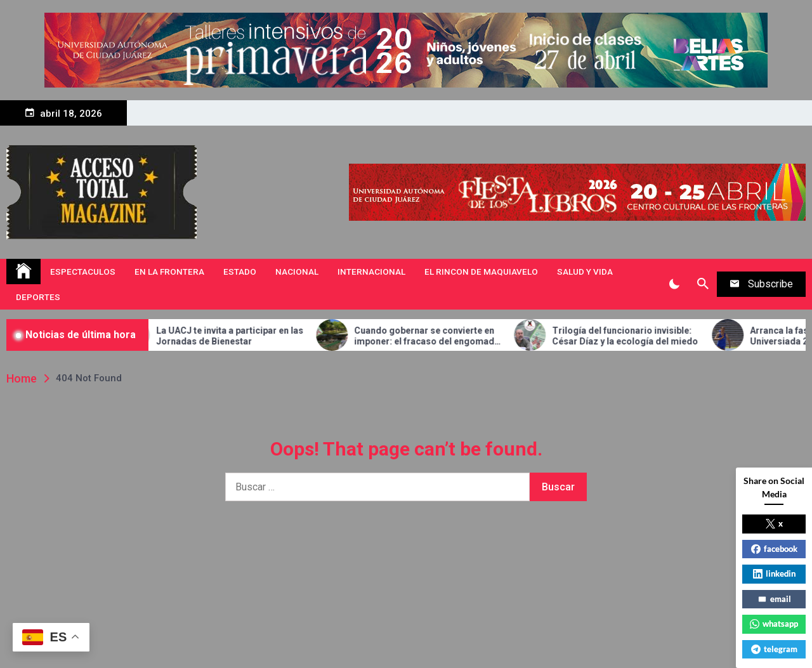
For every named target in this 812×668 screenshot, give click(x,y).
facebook (774, 549)
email (774, 599)
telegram (774, 649)
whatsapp (774, 624)
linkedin (774, 573)
